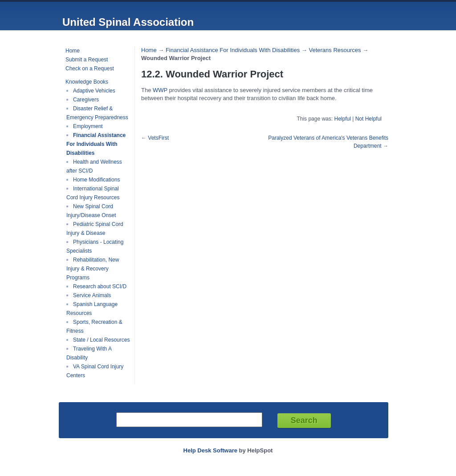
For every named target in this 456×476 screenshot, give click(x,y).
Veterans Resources (335, 50)
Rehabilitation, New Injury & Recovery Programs (93, 269)
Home (73, 51)
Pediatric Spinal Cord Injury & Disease (95, 229)
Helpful (342, 119)
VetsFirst (158, 138)
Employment (88, 126)
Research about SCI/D (100, 286)
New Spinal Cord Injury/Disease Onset (91, 211)
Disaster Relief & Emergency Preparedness (97, 113)
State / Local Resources (101, 340)
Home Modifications (96, 180)
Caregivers (86, 100)
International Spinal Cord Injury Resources (93, 193)
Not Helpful (368, 119)
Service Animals (92, 295)
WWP (161, 90)
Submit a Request (87, 60)
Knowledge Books (87, 82)
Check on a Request (90, 69)
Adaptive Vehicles (94, 91)
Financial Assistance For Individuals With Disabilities (96, 144)
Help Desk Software (210, 450)
